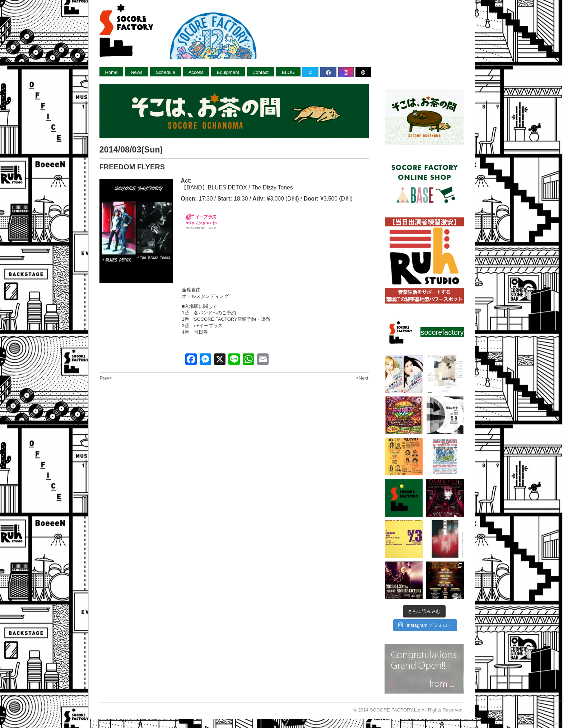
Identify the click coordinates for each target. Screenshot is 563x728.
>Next (362, 378)
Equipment (228, 72)
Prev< (106, 378)
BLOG (288, 72)
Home (111, 72)
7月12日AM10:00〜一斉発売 (201, 228)
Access (196, 72)
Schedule (166, 72)
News (137, 72)
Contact (260, 72)
